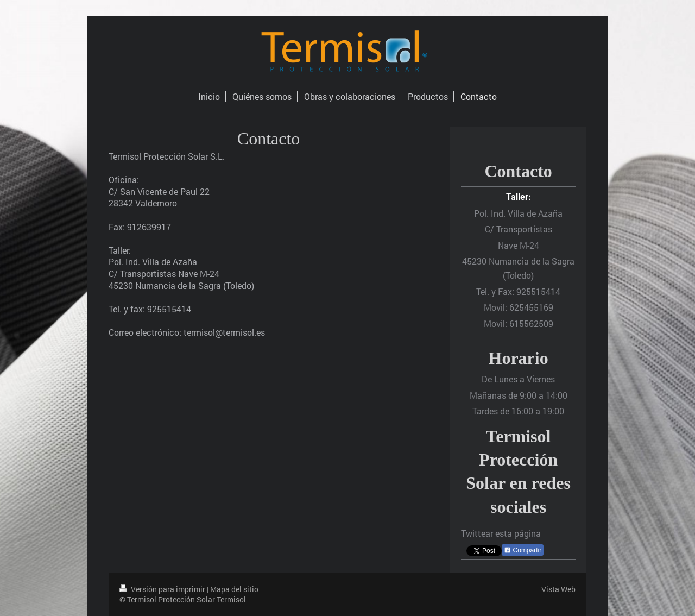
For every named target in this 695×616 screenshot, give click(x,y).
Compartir (523, 550)
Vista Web (558, 589)
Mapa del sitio (234, 589)
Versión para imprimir (163, 589)
